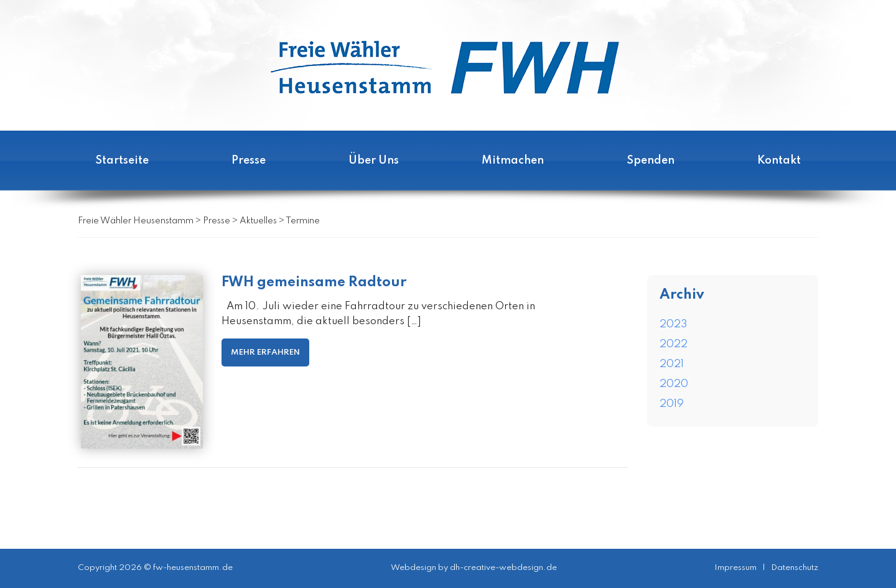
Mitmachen (513, 161)
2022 (674, 344)
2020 (674, 384)
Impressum (735, 568)
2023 (674, 324)
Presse (249, 161)
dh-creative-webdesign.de (503, 568)
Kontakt (779, 161)
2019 (672, 404)
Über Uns (374, 161)
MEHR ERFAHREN (265, 352)
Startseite (122, 161)
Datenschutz (795, 568)
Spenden (651, 161)
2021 (672, 364)
